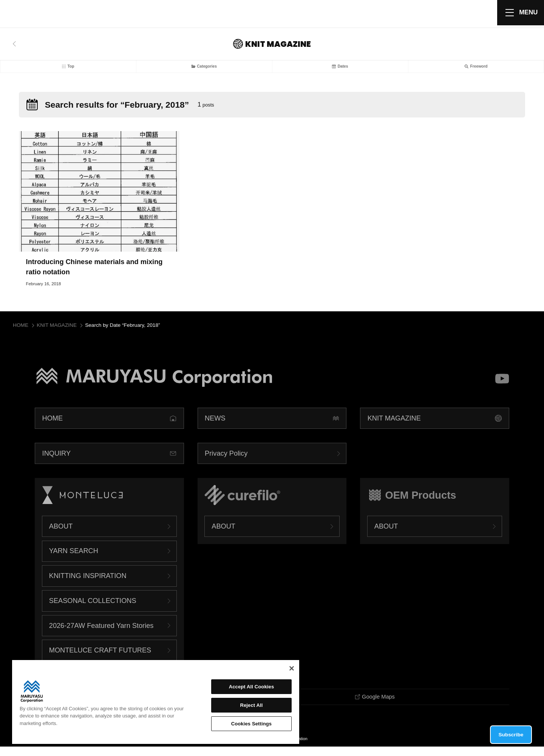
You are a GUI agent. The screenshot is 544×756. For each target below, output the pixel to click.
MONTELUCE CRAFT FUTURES (100, 659)
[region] (156, 702)
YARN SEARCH (74, 560)
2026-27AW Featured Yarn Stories (101, 634)
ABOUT (61, 535)
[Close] (292, 668)
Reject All (251, 705)
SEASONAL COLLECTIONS (93, 609)
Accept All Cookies (252, 687)
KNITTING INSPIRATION (88, 584)
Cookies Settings (252, 724)
